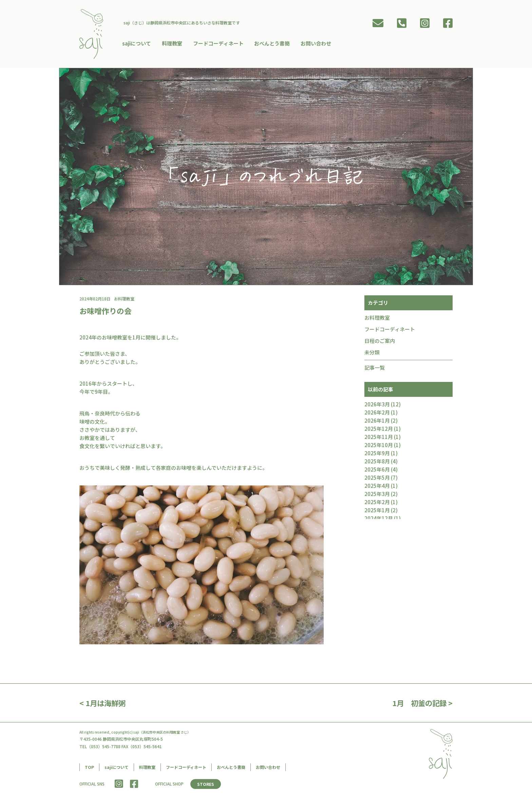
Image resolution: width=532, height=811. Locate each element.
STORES (206, 786)
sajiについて (138, 43)
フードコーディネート (218, 43)
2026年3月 (377, 406)
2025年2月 (377, 504)
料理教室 (173, 43)
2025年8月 (377, 463)
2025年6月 (377, 471)
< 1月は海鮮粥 (103, 704)
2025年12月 (379, 430)
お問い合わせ (315, 43)
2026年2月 (377, 414)
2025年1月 (377, 512)
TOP (89, 769)
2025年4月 (377, 487)
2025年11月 (379, 438)
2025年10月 (379, 447)
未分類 (372, 354)
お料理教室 (377, 319)
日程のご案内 (380, 342)
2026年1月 (377, 422)
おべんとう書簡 (272, 43)
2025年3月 (377, 495)
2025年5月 (377, 479)
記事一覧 (375, 369)
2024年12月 (379, 520)
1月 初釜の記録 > (421, 704)
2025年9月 (377, 455)
